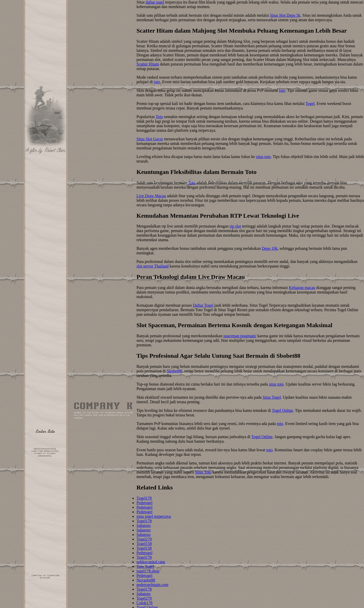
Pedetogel (144, 503)
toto (157, 82)
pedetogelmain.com (152, 585)
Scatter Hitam (148, 64)
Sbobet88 (174, 371)
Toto (159, 117)
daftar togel (155, 2)
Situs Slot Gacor (150, 139)
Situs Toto (203, 472)
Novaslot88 (146, 580)
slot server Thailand (153, 266)
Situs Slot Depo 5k (285, 15)
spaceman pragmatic (240, 336)
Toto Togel (145, 566)
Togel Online (282, 410)
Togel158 (144, 544)
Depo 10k (270, 248)
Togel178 (144, 498)
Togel (310, 104)
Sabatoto (144, 525)
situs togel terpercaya (154, 516)
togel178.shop (148, 571)
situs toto (263, 157)
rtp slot (235, 226)
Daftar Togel (203, 305)
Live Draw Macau (151, 196)
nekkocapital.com (151, 562)
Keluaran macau (302, 288)
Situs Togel (272, 397)
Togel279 (144, 539)
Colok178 (144, 603)
